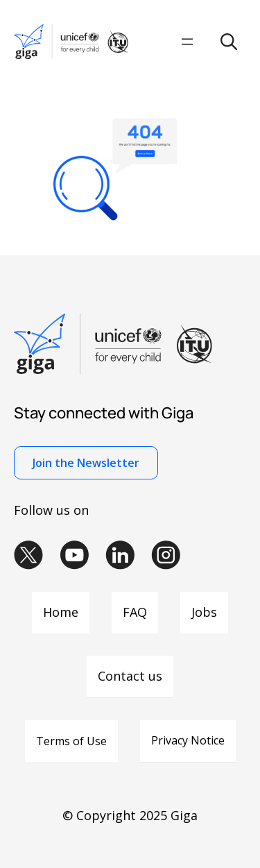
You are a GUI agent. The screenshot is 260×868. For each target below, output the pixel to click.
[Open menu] (187, 42)
